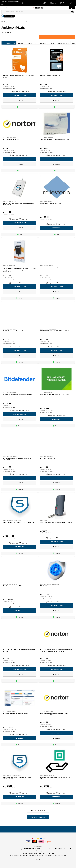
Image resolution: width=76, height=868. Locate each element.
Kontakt (38, 859)
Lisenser (21, 43)
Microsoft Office (31, 43)
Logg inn (71, 3)
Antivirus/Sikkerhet (9, 43)
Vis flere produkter (38, 817)
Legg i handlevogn (20, 95)
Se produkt (20, 100)
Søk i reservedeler (53, 3)
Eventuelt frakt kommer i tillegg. (9, 89)
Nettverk (52, 43)
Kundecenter (29, 3)
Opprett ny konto (63, 3)
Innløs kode (44, 3)
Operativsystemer (64, 43)
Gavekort (38, 3)
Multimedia (43, 43)
